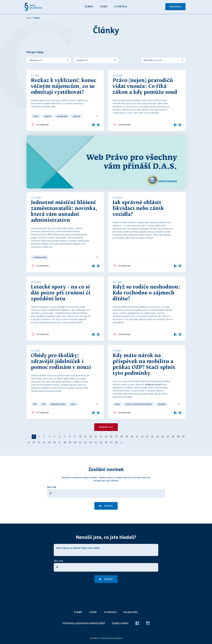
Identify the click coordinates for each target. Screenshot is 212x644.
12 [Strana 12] (91, 437)
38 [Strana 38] (65, 443)
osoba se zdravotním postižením (139, 404)
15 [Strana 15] (106, 437)
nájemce (48, 116)
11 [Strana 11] (85, 437)
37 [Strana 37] (60, 443)
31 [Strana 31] (29, 443)
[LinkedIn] (98, 125)
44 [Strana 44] (96, 443)
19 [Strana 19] (127, 437)
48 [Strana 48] (116, 443)
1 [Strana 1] (34, 437)
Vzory (104, 7)
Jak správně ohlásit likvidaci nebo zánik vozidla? (138, 209)
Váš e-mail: (52, 487)
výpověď (76, 116)
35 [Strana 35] (49, 443)
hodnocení (43, 125)
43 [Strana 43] (91, 443)
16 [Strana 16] (111, 437)
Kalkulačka (175, 7)
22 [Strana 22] (142, 437)
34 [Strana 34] (44, 443)
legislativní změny (58, 404)
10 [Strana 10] (80, 437)
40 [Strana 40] (75, 443)
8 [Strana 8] (70, 437)
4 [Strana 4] (49, 437)
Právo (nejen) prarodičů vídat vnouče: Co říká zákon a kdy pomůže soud (145, 87)
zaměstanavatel (40, 257)
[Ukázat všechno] (97, 116)
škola (73, 404)
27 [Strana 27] (168, 437)
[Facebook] (93, 125)
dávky (117, 404)
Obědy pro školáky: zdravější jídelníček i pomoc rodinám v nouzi (61, 362)
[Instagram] (148, 623)
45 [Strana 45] (101, 443)
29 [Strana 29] (178, 437)
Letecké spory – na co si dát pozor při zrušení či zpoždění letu (61, 293)
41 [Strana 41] (80, 443)
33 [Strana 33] (39, 443)
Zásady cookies (120, 623)
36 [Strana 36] (54, 443)
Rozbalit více (106, 427)
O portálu (121, 7)
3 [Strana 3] (44, 437)
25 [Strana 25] (158, 437)
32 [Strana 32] (34, 443)
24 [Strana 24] (152, 437)
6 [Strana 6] (60, 437)
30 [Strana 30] (183, 437)
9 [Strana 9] (75, 437)
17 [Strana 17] (116, 437)
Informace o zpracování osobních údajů (84, 623)
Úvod (29, 18)
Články (89, 7)
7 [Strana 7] (65, 437)
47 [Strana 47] (111, 443)
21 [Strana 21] (137, 437)
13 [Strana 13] (96, 437)
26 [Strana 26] (163, 437)
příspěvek (162, 404)
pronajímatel (62, 116)
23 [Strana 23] (147, 437)
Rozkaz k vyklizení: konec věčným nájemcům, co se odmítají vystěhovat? (64, 87)
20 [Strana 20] (132, 437)
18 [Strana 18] (121, 437)
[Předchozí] (29, 437)
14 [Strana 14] (101, 437)
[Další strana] (121, 443)
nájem (36, 116)
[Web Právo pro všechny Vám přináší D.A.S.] (106, 162)
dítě (44, 404)
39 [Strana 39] (70, 443)
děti (35, 404)
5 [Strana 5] (54, 437)
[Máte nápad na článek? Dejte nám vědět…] (106, 550)
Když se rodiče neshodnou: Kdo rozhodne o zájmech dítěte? (146, 293)
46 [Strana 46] (106, 443)
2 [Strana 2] (39, 437)
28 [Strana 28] (173, 437)
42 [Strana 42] (85, 443)
